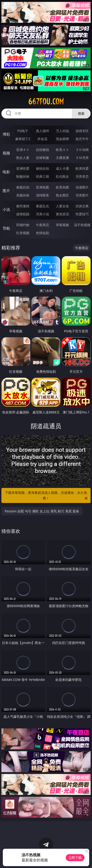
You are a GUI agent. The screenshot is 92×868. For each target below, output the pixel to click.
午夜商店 (42, 225)
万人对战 (62, 131)
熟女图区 (62, 195)
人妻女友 (62, 206)
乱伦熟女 (62, 176)
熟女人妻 (23, 158)
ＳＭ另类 (82, 158)
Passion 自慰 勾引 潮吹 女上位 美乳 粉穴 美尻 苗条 (42, 511)
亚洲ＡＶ (23, 150)
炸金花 (42, 139)
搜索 (81, 113)
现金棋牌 (62, 139)
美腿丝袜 (23, 195)
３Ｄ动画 (82, 150)
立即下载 (75, 858)
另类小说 (42, 214)
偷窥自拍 (23, 187)
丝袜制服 (42, 158)
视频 (6, 153)
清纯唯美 (42, 195)
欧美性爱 (82, 168)
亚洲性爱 (23, 168)
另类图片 (82, 195)
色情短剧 (42, 233)
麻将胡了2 (23, 139)
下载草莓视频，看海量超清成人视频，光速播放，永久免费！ (47, 496)
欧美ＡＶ (62, 150)
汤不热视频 (82, 225)
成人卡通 (62, 168)
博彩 (6, 134)
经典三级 (42, 176)
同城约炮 (23, 225)
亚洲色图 (42, 187)
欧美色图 (62, 187)
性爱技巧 (82, 214)
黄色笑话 (62, 214)
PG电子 (23, 131)
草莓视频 (62, 225)
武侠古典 (82, 206)
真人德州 (42, 131)
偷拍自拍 (42, 168)
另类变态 (82, 176)
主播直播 (62, 158)
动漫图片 (82, 187)
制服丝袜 (23, 176)
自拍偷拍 (42, 150)
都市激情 (23, 206)
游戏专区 (82, 131)
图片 (6, 191)
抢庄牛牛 (82, 139)
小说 (6, 209)
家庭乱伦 (42, 206)
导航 (6, 228)
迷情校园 (23, 214)
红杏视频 (23, 233)
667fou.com (46, 102)
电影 (6, 172)
